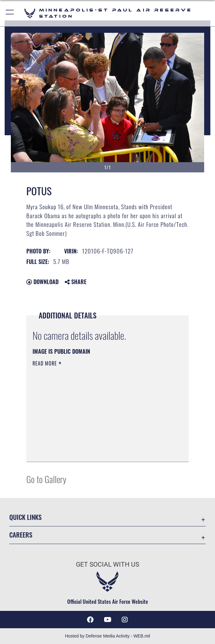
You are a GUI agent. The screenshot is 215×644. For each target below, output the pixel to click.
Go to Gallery (46, 479)
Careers (21, 535)
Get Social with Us (107, 564)
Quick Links (25, 517)
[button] (10, 13)
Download (42, 282)
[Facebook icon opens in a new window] (90, 620)
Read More (46, 363)
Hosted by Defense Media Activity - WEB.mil (108, 636)
